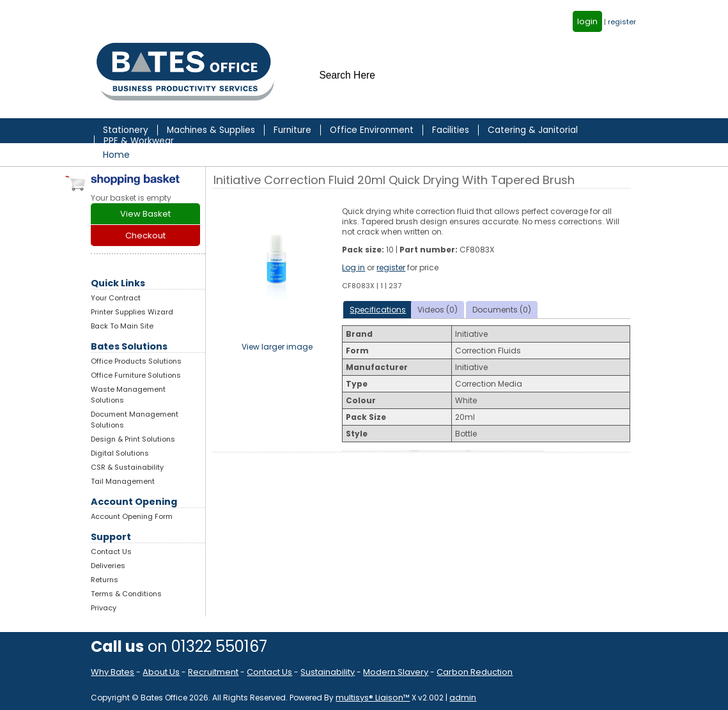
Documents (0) (502, 310)
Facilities (451, 130)
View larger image (277, 347)
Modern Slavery (396, 672)
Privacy (104, 608)
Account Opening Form (132, 516)
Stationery (126, 130)
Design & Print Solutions (133, 439)
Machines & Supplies (211, 130)
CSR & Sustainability (127, 467)
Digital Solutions (120, 453)
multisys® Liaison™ (373, 698)
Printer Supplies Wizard (132, 312)
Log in (353, 267)
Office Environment (372, 130)
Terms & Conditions (126, 594)
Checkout (145, 235)
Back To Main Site (122, 326)
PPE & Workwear (139, 141)
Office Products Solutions (136, 361)
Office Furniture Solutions (136, 375)
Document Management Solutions (135, 420)
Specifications (378, 310)
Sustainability (328, 672)
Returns (105, 580)
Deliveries (108, 566)
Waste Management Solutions (128, 395)
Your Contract (116, 298)
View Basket (145, 214)
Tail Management (123, 481)
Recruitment (213, 672)
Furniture (292, 130)
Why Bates (112, 672)
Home (116, 155)
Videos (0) (438, 310)
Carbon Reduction (475, 672)
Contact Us (111, 552)
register (622, 22)
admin (463, 698)
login (587, 21)
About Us (161, 672)
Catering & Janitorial (533, 130)
